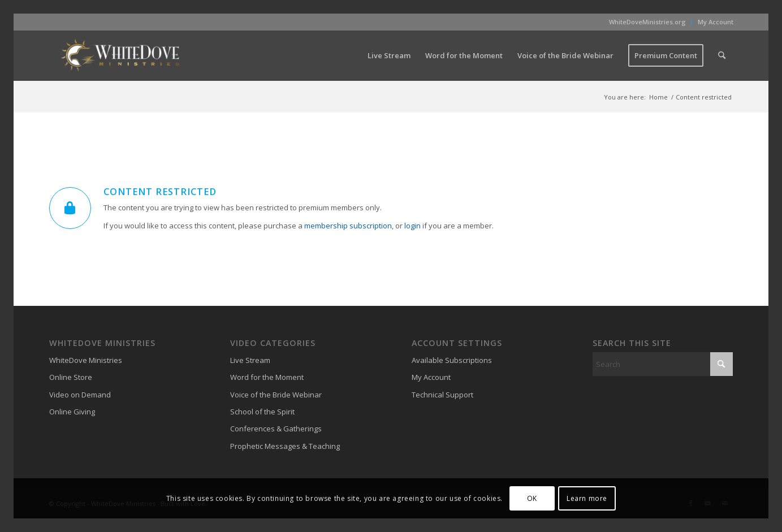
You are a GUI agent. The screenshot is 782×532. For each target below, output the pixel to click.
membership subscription (348, 226)
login (412, 226)
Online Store (71, 377)
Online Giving (72, 412)
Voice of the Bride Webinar (276, 395)
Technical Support (442, 395)
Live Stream (250, 360)
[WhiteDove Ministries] (120, 55)
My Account (716, 22)
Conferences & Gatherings (276, 429)
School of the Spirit (262, 412)
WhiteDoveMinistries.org (647, 22)
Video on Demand (80, 395)
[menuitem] (648, 22)
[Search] (722, 55)
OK (532, 498)
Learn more (587, 498)
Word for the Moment (267, 377)
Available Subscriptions (452, 360)
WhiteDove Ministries (86, 360)
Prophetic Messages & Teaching (285, 446)
